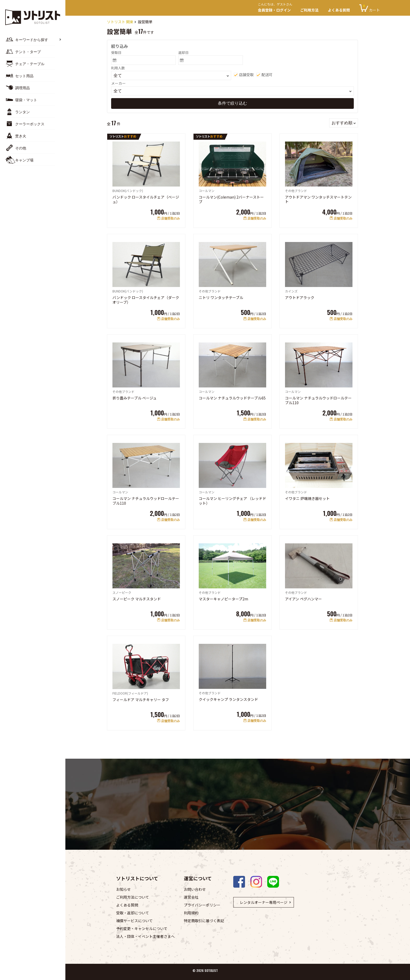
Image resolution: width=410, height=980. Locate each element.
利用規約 (191, 913)
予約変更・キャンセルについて (142, 928)
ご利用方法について (133, 897)
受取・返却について (133, 913)
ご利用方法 (309, 10)
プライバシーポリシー (202, 905)
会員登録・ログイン (277, 8)
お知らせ (123, 889)
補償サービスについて (134, 921)
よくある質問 (339, 10)
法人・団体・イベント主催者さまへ (145, 936)
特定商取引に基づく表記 (204, 921)
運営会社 (191, 897)
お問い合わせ (195, 889)
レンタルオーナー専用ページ (264, 902)
